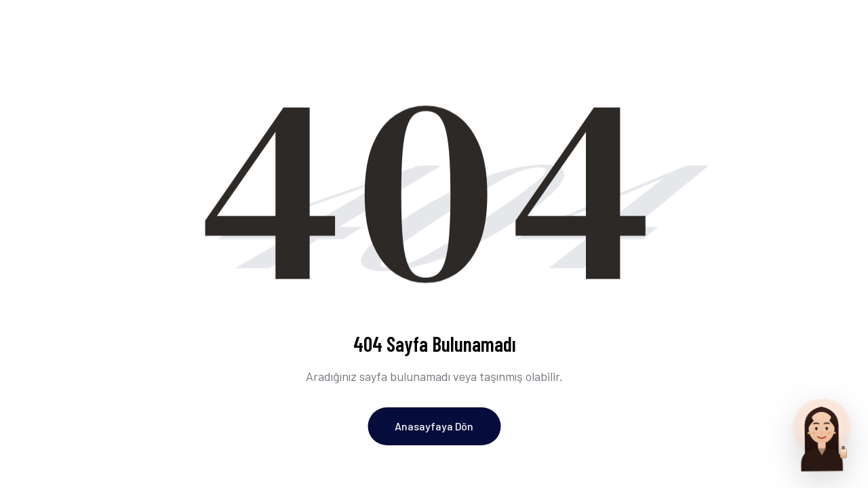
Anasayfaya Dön (434, 426)
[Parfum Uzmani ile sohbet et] (822, 434)
